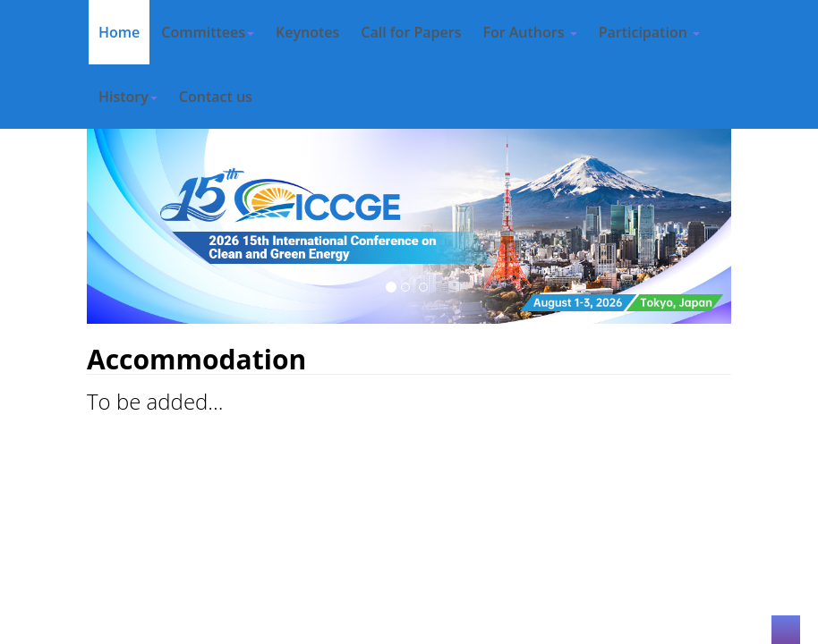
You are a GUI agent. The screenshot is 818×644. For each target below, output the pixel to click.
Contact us (216, 97)
